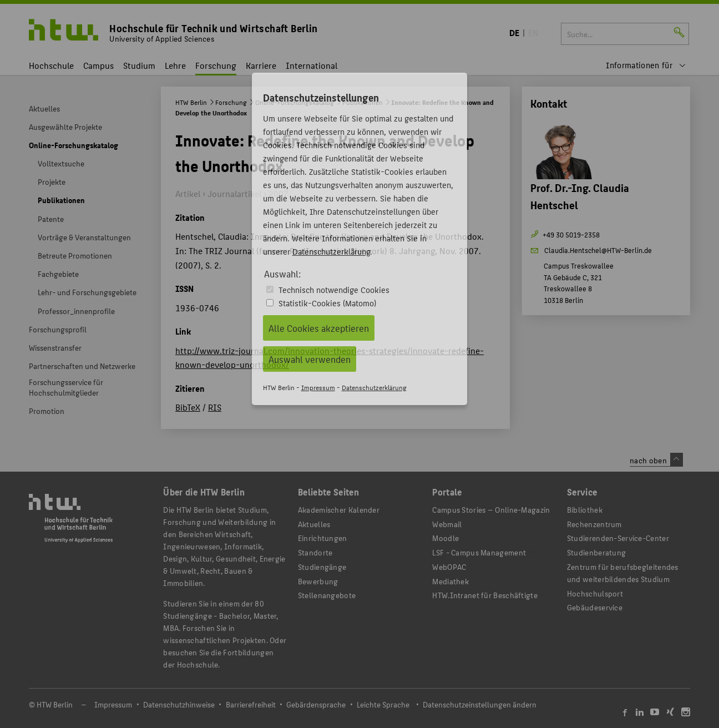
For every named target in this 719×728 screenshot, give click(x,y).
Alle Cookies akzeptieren (319, 328)
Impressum (318, 387)
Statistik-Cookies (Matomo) (327, 303)
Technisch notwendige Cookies (334, 289)
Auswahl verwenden (310, 359)
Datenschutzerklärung (331, 251)
